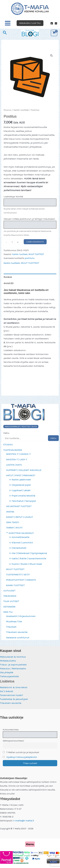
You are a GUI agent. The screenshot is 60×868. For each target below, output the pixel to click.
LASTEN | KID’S (14, 465)
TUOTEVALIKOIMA (13, 450)
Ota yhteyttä (7, 672)
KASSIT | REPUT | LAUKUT (20, 517)
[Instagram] (56, 23)
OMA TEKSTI (13, 522)
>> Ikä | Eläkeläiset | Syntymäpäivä (28, 553)
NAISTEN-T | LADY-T (17, 459)
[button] (30, 23)
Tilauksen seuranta (17, 632)
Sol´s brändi (7, 691)
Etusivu (8, 110)
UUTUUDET (9, 591)
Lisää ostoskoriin (35, 242)
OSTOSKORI (9, 607)
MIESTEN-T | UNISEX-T (18, 454)
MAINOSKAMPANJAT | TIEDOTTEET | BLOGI (21, 427)
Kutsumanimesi (11, 730)
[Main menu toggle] (8, 23)
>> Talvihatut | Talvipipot (22, 501)
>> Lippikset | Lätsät (20, 490)
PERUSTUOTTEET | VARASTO (21, 580)
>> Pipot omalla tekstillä (22, 496)
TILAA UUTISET (11, 601)
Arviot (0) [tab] (9, 283)
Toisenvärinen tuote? (12, 695)
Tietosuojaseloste (9, 676)
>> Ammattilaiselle (19, 537)
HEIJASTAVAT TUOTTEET (19, 506)
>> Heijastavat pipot (20, 485)
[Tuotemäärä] (12, 242)
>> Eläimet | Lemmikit (21, 542)
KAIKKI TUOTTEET (15, 585)
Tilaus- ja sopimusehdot (13, 665)
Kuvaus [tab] (8, 277)
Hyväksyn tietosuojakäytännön (22, 757)
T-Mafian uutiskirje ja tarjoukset (21, 752)
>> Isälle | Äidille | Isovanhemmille (28, 558)
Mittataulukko (8, 661)
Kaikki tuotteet (21, 110)
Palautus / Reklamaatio (13, 668)
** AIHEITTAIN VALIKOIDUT (20, 533)
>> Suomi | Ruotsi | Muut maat (25, 564)
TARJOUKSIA (10, 596)
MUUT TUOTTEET (15, 569)
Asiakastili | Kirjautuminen (21, 616)
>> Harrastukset (18, 548)
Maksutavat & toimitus (13, 657)
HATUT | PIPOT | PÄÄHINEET (21, 475)
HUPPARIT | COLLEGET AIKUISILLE (24, 470)
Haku (6, 433)
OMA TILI (8, 612)
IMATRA (10, 512)
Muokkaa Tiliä (14, 621)
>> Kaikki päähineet (20, 480)
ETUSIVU (8, 444)
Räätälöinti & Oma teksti (14, 687)
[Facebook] (52, 23)
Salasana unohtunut (18, 637)
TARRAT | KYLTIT (14, 528)
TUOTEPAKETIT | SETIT (18, 574)
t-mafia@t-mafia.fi (24, 821)
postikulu (30, 258)
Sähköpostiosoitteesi (13, 741)
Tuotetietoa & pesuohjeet (14, 699)
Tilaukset (11, 627)
